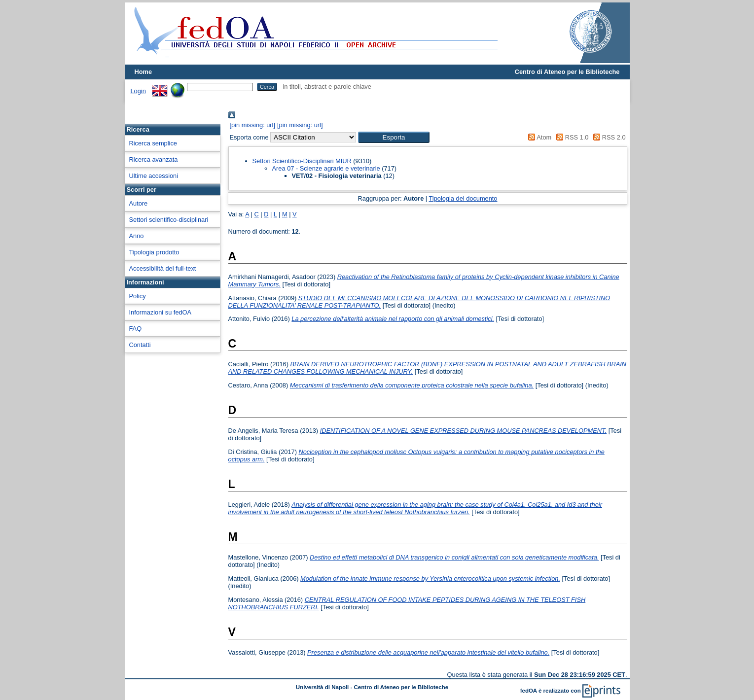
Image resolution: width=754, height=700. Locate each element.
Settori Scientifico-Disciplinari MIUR (302, 161)
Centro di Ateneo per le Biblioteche (567, 72)
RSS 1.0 (571, 137)
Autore (139, 203)
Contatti (140, 345)
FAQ (136, 329)
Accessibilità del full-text (163, 268)
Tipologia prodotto (154, 252)
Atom (538, 137)
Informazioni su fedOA (161, 312)
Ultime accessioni (154, 176)
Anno (137, 236)
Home (144, 72)
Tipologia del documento (463, 198)
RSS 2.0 (608, 137)
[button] (394, 137)
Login (138, 91)
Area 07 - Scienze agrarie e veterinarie (326, 168)
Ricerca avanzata (154, 159)
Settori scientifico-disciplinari (169, 220)
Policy (138, 296)
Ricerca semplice (153, 143)
